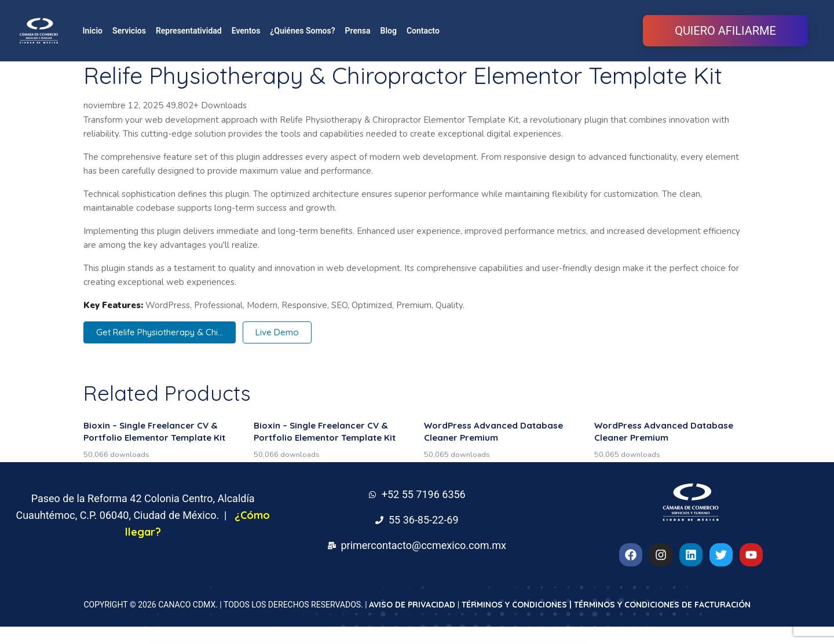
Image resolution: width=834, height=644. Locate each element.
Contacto (423, 31)
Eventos (246, 31)
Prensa (358, 31)
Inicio (93, 31)
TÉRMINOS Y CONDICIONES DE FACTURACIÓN (662, 605)
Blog (389, 31)
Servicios (129, 31)
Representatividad (189, 31)
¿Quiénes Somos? (302, 31)
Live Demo (277, 332)
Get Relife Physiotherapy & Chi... (160, 332)
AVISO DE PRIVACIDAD (412, 605)
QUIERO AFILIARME (725, 31)
